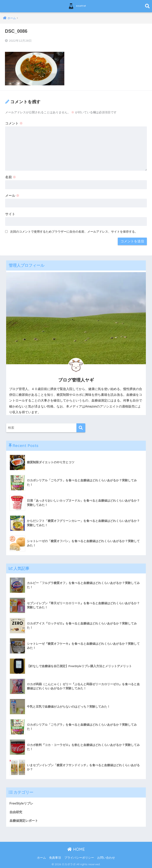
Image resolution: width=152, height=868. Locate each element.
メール (12, 195)
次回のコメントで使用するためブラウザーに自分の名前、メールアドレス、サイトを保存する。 (74, 231)
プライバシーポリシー (79, 857)
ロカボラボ (76, 6)
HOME (76, 849)
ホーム (41, 857)
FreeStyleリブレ (22, 802)
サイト (10, 213)
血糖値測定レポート (25, 820)
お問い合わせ (106, 857)
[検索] (81, 427)
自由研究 (16, 811)
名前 (11, 176)
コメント (14, 122)
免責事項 (55, 857)
